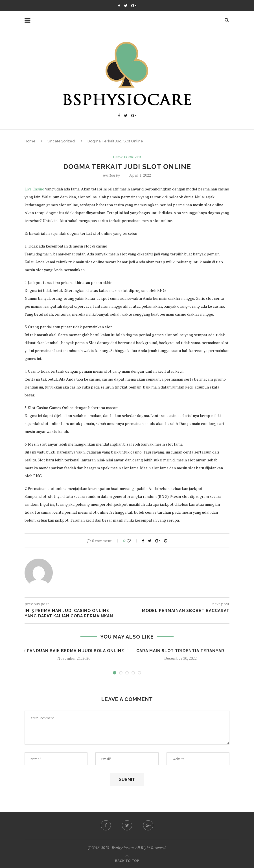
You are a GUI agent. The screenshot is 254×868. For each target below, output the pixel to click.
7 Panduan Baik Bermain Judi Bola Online (74, 651)
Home (30, 141)
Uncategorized (61, 141)
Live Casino (34, 189)
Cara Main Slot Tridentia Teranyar (180, 651)
